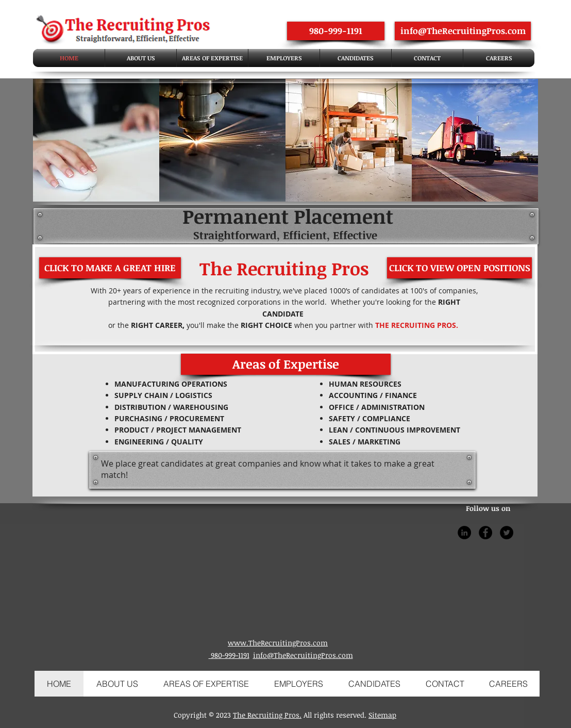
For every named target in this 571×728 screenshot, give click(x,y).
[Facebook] (485, 533)
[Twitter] (507, 533)
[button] (286, 364)
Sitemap (382, 715)
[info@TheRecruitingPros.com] (463, 31)
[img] (96, 140)
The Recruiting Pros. (267, 715)
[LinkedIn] (464, 533)
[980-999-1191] (336, 31)
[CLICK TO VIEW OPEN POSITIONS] (459, 268)
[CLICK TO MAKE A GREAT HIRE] (110, 268)
